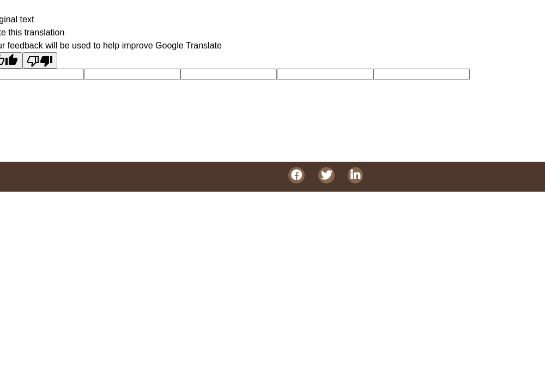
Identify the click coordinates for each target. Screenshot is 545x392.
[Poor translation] (40, 60)
